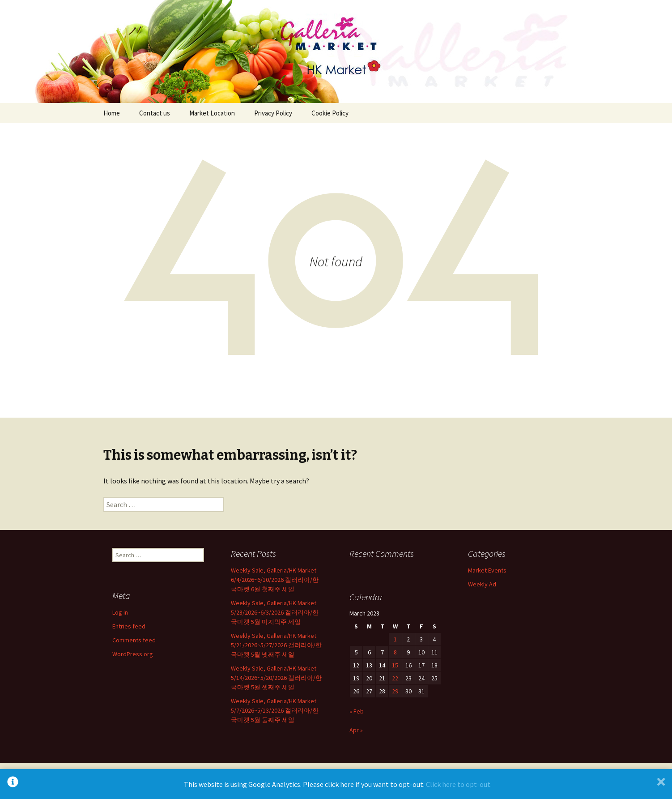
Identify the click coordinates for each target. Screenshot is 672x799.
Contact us (155, 113)
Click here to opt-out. (459, 784)
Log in (120, 612)
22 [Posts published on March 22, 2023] (395, 678)
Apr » (356, 730)
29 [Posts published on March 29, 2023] (395, 691)
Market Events (487, 570)
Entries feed (129, 626)
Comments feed (134, 640)
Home (112, 113)
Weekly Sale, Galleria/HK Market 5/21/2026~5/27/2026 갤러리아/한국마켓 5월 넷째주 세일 (276, 645)
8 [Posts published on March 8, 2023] (395, 652)
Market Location (212, 113)
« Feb (357, 711)
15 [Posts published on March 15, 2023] (395, 665)
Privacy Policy (273, 113)
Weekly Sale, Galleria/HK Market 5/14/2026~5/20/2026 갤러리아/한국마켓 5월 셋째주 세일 (276, 678)
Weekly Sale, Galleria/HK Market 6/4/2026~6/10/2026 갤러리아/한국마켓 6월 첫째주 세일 (275, 580)
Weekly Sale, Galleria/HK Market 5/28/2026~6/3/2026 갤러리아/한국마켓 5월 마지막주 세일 (275, 612)
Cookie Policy (330, 113)
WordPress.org (133, 654)
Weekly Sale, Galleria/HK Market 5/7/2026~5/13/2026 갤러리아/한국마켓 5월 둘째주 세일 (275, 710)
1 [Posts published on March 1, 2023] (395, 639)
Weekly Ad (482, 584)
